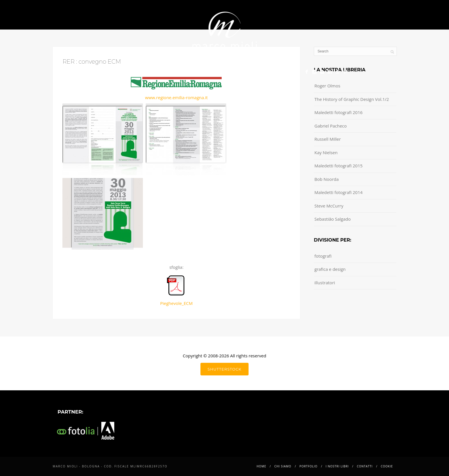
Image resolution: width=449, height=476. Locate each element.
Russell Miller (328, 139)
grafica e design (330, 269)
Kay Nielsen (326, 152)
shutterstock (224, 369)
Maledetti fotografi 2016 (338, 112)
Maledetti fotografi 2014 (338, 192)
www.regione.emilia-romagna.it (177, 97)
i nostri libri (217, 70)
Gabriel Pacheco (331, 126)
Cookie (287, 70)
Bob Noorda (327, 179)
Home (112, 70)
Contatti (256, 70)
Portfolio (177, 70)
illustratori (325, 283)
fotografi (323, 256)
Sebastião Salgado (333, 219)
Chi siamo (141, 70)
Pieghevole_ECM (176, 291)
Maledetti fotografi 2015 (338, 166)
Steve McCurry (329, 206)
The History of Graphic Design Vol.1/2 (352, 99)
